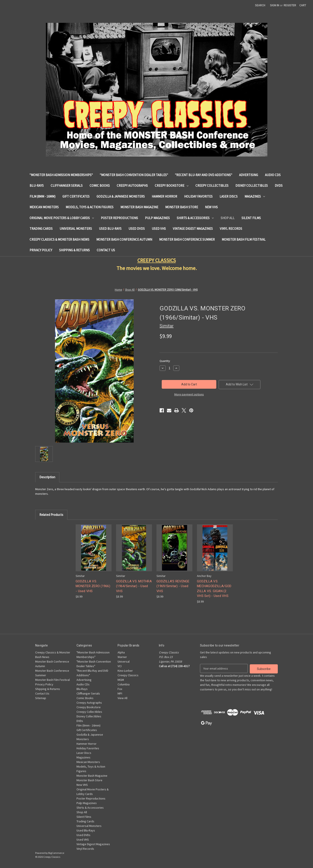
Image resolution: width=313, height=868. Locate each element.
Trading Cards (41, 229)
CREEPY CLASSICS (157, 260)
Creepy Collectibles (212, 186)
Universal (124, 661)
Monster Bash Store (182, 207)
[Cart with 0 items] (303, 5)
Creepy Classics (128, 675)
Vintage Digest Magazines (193, 229)
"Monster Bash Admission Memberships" (61, 175)
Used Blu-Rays (110, 229)
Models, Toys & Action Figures (90, 207)
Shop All (228, 218)
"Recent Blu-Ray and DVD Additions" (204, 175)
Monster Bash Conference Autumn (124, 239)
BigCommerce (56, 853)
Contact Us (106, 250)
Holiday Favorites (198, 196)
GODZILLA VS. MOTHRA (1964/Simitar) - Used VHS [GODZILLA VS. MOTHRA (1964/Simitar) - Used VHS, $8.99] (134, 586)
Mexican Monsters (44, 207)
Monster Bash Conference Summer (187, 239)
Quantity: (165, 361)
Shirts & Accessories (195, 218)
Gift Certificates (76, 196)
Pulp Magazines (157, 218)
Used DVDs (137, 229)
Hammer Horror (164, 196)
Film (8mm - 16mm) (42, 196)
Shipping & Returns (74, 250)
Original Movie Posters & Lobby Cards (62, 218)
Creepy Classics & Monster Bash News (59, 239)
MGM (121, 680)
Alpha (121, 652)
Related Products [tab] (51, 515)
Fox (120, 689)
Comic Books (100, 186)
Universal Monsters (76, 229)
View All (122, 698)
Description (47, 477)
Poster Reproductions (119, 218)
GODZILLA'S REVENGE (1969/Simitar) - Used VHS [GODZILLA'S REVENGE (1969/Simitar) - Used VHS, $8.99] (173, 586)
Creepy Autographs (132, 186)
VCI (120, 666)
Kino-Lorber (125, 671)
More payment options (189, 394)
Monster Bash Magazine (139, 207)
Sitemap (41, 698)
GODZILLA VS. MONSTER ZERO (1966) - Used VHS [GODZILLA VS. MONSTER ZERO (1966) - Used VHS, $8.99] (93, 586)
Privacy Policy (41, 250)
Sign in (275, 5)
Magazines (255, 196)
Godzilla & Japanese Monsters (121, 196)
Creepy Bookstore (172, 186)
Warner (122, 657)
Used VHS (159, 229)
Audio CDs (273, 175)
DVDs (279, 186)
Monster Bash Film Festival (244, 239)
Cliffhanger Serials (67, 186)
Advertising (249, 175)
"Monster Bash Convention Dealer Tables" (134, 175)
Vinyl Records (231, 229)
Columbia (124, 684)
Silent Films (251, 218)
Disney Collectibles (252, 186)
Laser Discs (229, 196)
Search (260, 5)
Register (290, 5)
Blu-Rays (37, 186)
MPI (120, 693)
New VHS (211, 207)
